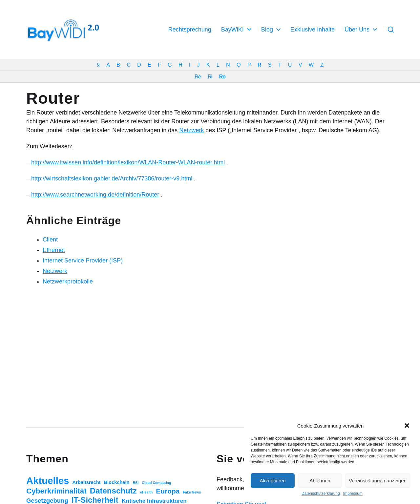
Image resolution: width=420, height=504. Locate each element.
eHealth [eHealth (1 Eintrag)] (147, 492)
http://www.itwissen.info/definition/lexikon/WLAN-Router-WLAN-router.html (128, 162)
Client (50, 240)
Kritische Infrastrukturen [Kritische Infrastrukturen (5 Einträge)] (154, 501)
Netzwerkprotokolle (68, 282)
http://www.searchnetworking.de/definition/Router (95, 195)
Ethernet (54, 250)
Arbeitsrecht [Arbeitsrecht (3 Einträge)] (86, 482)
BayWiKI (232, 30)
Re (198, 76)
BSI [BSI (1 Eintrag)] (136, 483)
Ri (210, 76)
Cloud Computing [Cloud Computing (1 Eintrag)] (156, 483)
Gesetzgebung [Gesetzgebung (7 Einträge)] (47, 501)
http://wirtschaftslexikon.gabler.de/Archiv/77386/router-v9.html (112, 178)
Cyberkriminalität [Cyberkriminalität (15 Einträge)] (56, 491)
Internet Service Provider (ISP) (83, 261)
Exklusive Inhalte (313, 30)
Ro (222, 76)
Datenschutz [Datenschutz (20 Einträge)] (113, 491)
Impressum (353, 493)
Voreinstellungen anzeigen (378, 481)
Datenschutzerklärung (321, 493)
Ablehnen (320, 481)
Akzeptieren (273, 481)
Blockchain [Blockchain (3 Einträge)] (117, 482)
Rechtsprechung (190, 30)
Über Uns (357, 30)
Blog (267, 30)
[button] (407, 426)
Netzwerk (191, 130)
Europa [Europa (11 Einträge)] (168, 491)
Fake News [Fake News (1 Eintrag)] (192, 492)
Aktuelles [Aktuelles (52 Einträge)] (48, 481)
